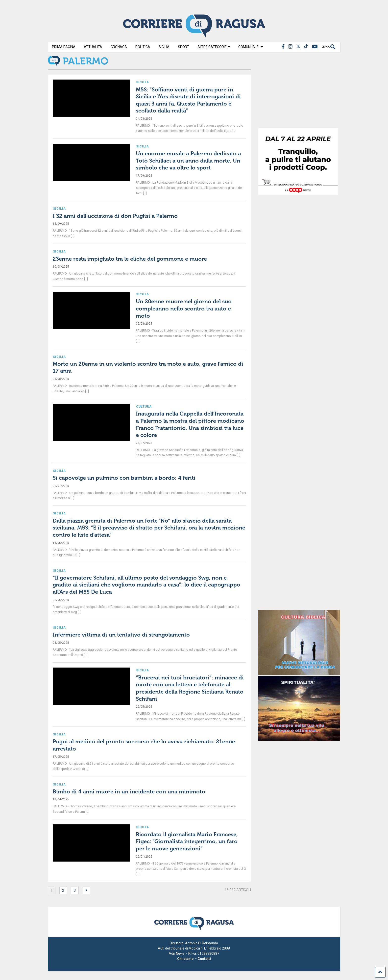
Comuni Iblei (251, 47)
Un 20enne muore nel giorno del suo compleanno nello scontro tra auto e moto (184, 308)
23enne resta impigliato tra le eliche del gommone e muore (130, 259)
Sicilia (164, 47)
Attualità (93, 47)
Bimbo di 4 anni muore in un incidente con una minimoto (129, 792)
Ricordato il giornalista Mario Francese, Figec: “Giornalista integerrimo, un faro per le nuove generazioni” (187, 841)
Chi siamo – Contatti (194, 959)
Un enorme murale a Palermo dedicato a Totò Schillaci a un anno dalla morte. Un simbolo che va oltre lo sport (188, 161)
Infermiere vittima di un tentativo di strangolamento (121, 635)
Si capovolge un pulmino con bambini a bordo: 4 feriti (124, 478)
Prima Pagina (64, 47)
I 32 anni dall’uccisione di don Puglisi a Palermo (115, 216)
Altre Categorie (214, 47)
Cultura (144, 407)
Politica (143, 47)
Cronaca (119, 47)
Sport (183, 47)
